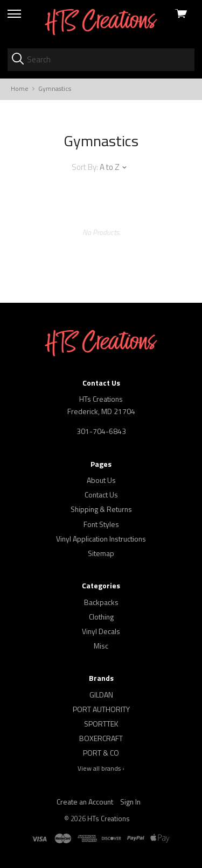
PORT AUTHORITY (101, 709)
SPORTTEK (101, 724)
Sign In (130, 802)
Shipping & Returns (101, 509)
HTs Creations (109, 819)
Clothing (101, 617)
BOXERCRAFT (101, 738)
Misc (101, 646)
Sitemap (101, 553)
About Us (101, 480)
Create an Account (85, 802)
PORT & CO (101, 753)
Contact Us (101, 495)
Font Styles (101, 524)
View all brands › (101, 769)
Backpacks (101, 602)
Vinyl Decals (101, 631)
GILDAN (101, 695)
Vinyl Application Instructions (101, 539)
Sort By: (85, 167)
